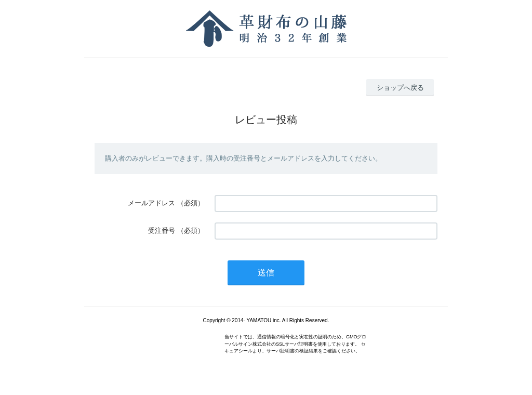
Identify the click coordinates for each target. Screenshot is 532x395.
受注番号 (162, 231)
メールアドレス (151, 203)
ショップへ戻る (400, 88)
